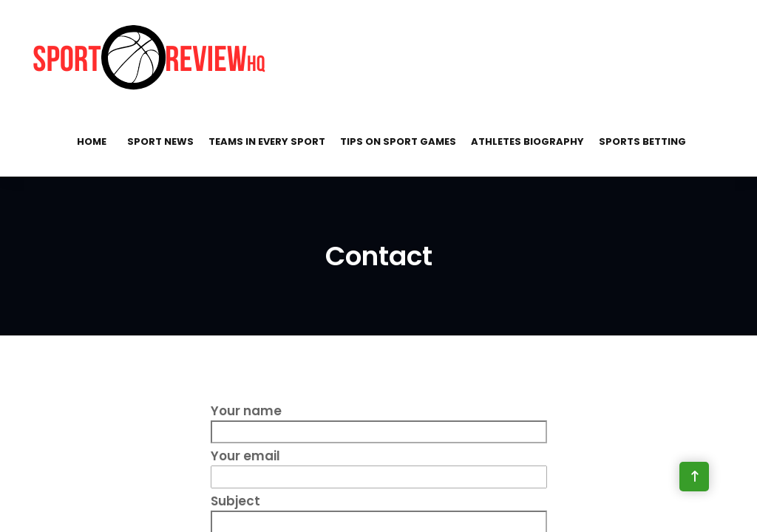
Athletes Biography (527, 141)
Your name (379, 421)
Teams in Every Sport (267, 141)
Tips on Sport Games (398, 141)
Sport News (160, 141)
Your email (379, 466)
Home (92, 141)
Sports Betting (642, 141)
